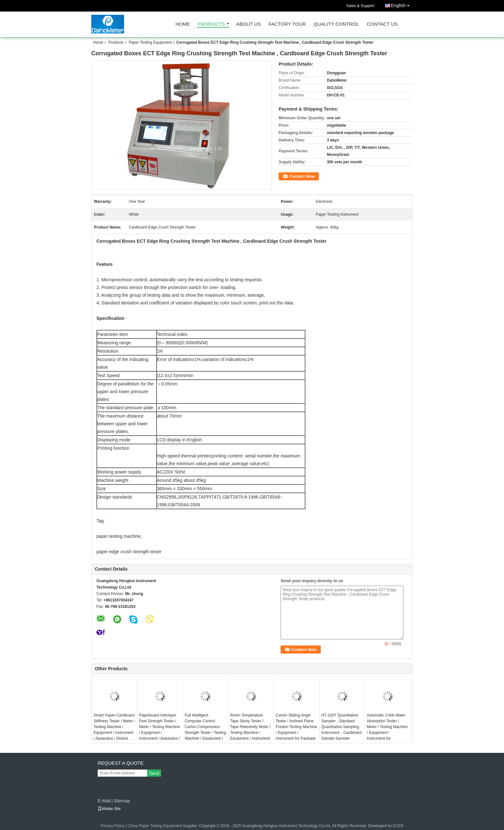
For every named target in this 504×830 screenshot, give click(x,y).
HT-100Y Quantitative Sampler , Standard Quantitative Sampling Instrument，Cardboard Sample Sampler (342, 727)
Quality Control (336, 24)
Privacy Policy (113, 826)
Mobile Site (109, 809)
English (402, 4)
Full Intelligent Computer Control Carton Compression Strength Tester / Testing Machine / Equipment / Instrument (205, 730)
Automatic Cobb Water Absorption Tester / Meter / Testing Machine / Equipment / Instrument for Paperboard (387, 730)
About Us (248, 24)
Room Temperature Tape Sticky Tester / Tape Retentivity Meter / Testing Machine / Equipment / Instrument (250, 727)
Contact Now (302, 176)
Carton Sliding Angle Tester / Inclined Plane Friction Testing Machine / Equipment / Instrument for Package (297, 727)
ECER (398, 826)
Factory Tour (287, 24)
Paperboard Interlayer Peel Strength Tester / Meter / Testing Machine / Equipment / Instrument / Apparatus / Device (160, 730)
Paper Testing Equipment (150, 42)
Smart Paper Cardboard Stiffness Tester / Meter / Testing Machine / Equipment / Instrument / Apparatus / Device (114, 727)
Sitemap (122, 801)
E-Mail (104, 801)
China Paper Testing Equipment (155, 826)
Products (211, 24)
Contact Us (382, 24)
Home (183, 24)
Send (154, 773)
